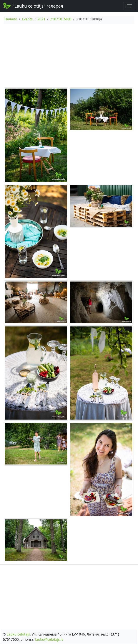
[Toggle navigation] (129, 6)
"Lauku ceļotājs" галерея (33, 6)
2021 (41, 19)
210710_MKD (61, 19)
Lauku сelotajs (18, 634)
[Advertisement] (69, 56)
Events (27, 19)
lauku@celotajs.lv (49, 639)
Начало (11, 19)
